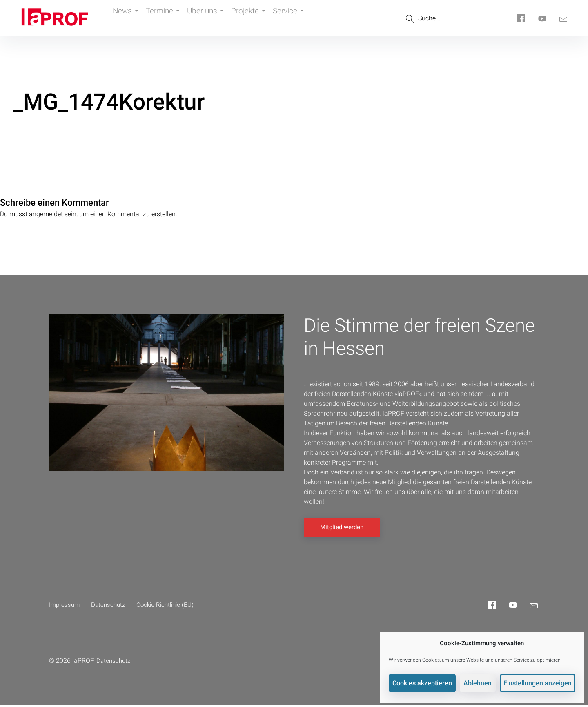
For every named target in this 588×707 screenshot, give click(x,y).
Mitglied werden (342, 529)
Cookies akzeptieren (428, 681)
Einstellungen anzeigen (539, 681)
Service (307, 18)
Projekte (263, 18)
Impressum (65, 607)
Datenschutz (111, 607)
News (128, 18)
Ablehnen (482, 681)
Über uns (216, 18)
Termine (170, 18)
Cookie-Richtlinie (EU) (171, 607)
